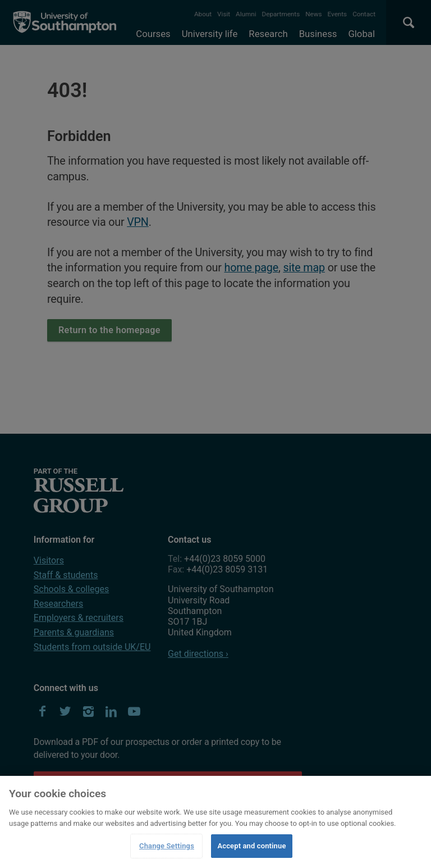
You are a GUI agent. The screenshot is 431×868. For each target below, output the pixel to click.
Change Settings (167, 846)
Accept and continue (251, 846)
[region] (215, 822)
